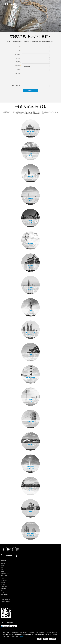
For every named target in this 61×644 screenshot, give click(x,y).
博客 (2, 570)
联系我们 (3, 564)
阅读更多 (21, 636)
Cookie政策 (4, 587)
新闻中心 (3, 571)
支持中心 (3, 566)
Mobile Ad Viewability (7, 598)
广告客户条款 (4, 581)
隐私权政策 (4, 589)
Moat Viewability (6, 600)
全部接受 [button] (53, 639)
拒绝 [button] (39, 639)
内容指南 (3, 583)
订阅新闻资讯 (9, 556)
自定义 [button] (45, 639)
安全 (2, 590)
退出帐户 (3, 585)
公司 (2, 568)
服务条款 (3, 579)
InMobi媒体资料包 (5, 573)
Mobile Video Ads (6, 602)
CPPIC (3, 592)
